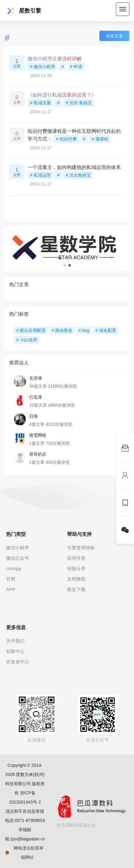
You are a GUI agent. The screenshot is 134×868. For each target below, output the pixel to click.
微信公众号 (18, 558)
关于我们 (15, 641)
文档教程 (76, 579)
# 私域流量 (40, 103)
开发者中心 (18, 662)
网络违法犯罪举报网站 (24, 853)
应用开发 (76, 558)
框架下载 (76, 589)
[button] (65, 265)
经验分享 (76, 568)
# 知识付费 (66, 139)
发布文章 (114, 36)
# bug (84, 330)
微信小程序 (18, 548)
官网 (11, 579)
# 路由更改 (62, 330)
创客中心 (15, 651)
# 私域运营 (40, 175)
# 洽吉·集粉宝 (79, 103)
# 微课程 (100, 139)
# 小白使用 (27, 340)
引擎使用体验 (81, 548)
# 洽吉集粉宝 (78, 175)
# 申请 (76, 67)
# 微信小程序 (43, 67)
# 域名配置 (106, 330)
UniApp (14, 568)
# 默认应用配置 (31, 330)
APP (11, 589)
